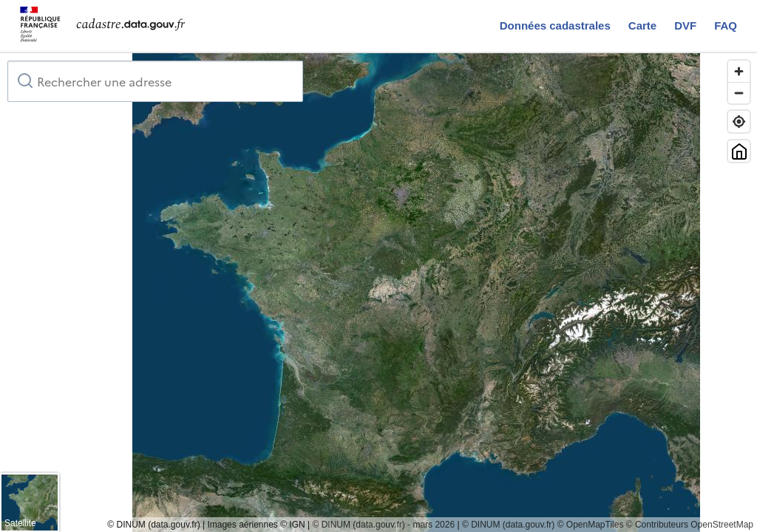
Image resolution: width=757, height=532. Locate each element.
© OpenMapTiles (591, 525)
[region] (378, 293)
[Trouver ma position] (739, 122)
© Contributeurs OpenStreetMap (690, 525)
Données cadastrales (555, 25)
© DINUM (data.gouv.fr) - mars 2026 (383, 525)
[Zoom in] (739, 71)
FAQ (726, 25)
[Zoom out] (739, 93)
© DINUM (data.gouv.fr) (508, 525)
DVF (685, 25)
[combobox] (155, 81)
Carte (642, 25)
